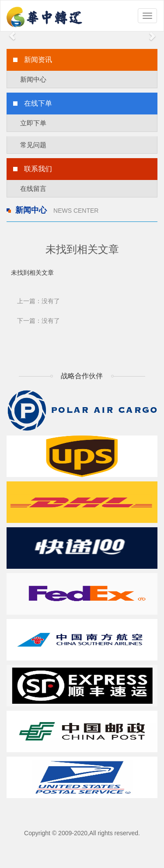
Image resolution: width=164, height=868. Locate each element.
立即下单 (33, 123)
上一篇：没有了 (38, 301)
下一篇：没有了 (38, 321)
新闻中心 (33, 79)
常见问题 (33, 145)
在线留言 (33, 188)
